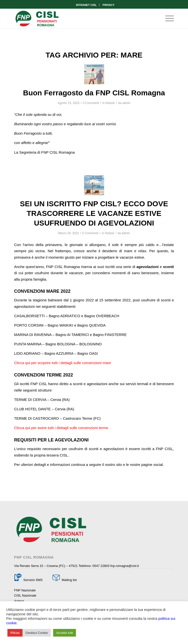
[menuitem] (86, 5)
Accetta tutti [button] (65, 633)
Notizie (110, 103)
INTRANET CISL (86, 5)
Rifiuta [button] (15, 633)
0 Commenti (91, 103)
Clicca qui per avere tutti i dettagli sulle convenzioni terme (61, 428)
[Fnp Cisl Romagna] (78, 19)
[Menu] (167, 19)
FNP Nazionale (25, 590)
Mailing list (69, 580)
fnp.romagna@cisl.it (125, 566)
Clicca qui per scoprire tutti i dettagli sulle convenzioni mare (63, 363)
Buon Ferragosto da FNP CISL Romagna (94, 93)
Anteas (19, 601)
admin (126, 103)
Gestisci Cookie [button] (37, 633)
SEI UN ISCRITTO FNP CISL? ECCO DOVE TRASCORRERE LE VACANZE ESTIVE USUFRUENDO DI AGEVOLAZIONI (94, 213)
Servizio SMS (33, 580)
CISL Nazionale (25, 595)
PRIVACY (109, 5)
